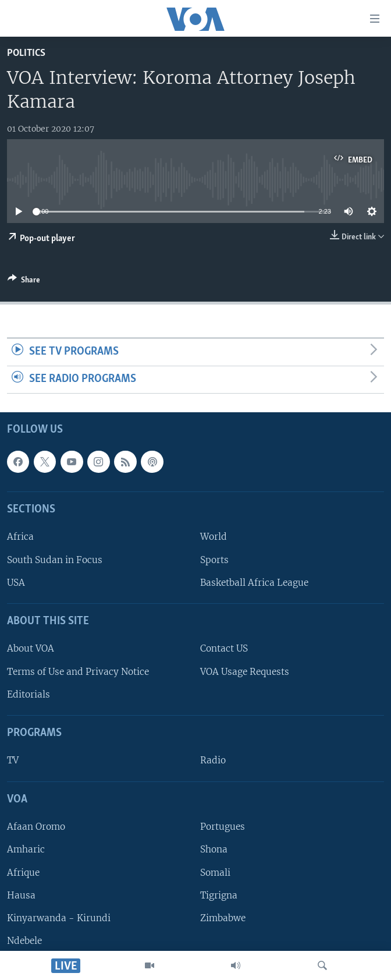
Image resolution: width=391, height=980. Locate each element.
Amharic (26, 849)
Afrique (23, 872)
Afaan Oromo (36, 827)
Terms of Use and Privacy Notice (78, 671)
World (214, 537)
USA (16, 583)
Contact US (224, 648)
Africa (20, 537)
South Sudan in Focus (55, 559)
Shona (214, 849)
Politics (26, 53)
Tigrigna (219, 895)
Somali (215, 872)
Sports (214, 559)
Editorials (29, 694)
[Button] (24, 282)
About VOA (31, 648)
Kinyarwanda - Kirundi (59, 918)
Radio (213, 760)
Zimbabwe (223, 918)
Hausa (21, 895)
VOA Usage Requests (245, 671)
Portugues (223, 827)
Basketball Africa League (254, 583)
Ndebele (24, 941)
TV (13, 760)
